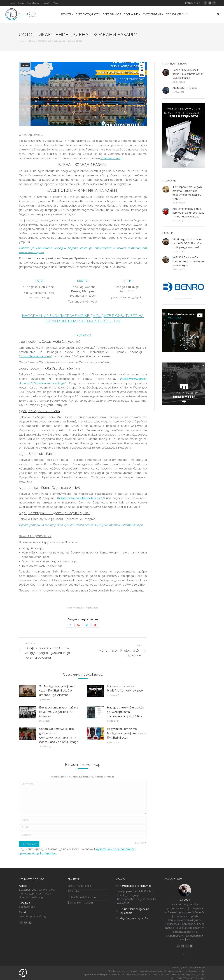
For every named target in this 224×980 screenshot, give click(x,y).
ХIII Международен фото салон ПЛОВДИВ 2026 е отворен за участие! (57, 690)
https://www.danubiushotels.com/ (81, 498)
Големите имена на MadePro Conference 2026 (125, 688)
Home (22, 41)
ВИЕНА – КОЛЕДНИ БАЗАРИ (83, 165)
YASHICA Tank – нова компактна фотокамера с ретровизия (189, 261)
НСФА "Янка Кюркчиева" (82, 897)
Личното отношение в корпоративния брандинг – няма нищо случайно (188, 213)
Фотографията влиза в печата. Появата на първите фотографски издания (187, 193)
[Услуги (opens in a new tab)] (57, 3)
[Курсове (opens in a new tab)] (46, 3)
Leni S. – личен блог (79, 886)
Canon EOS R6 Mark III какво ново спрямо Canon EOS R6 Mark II (188, 74)
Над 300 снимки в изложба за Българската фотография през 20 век (126, 712)
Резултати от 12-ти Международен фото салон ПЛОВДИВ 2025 (127, 733)
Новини (31, 41)
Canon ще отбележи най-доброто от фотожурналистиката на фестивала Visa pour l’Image (59, 735)
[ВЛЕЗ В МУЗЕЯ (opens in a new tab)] (112, 14)
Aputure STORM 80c (185, 88)
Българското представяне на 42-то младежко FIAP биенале (59, 712)
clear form (140, 843)
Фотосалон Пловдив (80, 903)
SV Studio (73, 891)
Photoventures (110, 158)
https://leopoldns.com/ (36, 356)
